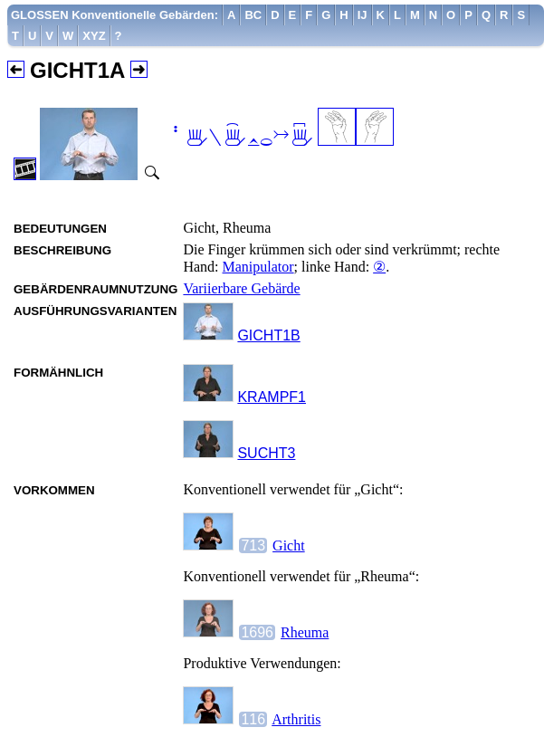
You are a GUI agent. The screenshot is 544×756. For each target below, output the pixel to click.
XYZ (94, 36)
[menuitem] (115, 15)
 (239, 136)
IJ (363, 15)
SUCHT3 (266, 453)
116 (253, 719)
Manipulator (258, 267)
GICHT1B (268, 335)
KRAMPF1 (272, 397)
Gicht (289, 545)
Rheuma (305, 632)
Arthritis (296, 719)
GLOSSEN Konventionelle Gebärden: (115, 15)
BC (253, 15)
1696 (257, 632)
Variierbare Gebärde (241, 288)
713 (253, 545)
